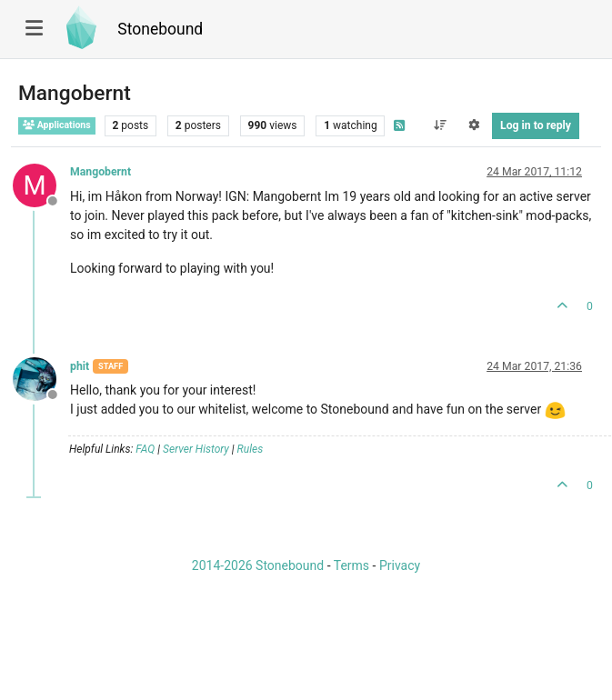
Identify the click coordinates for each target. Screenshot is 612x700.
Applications (57, 125)
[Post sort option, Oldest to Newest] (440, 125)
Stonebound (160, 29)
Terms (351, 565)
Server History (196, 449)
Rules (251, 449)
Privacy (400, 565)
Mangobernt (100, 172)
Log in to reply (536, 125)
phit (80, 366)
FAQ (145, 449)
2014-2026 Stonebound (258, 565)
